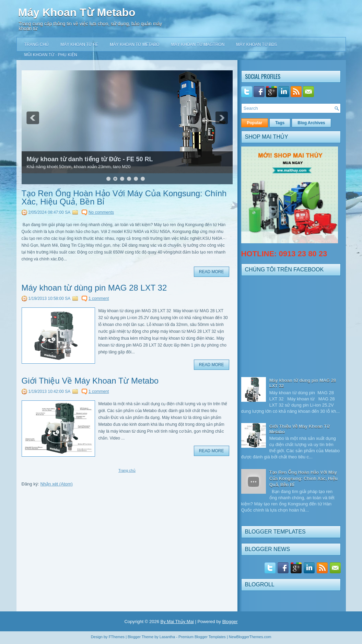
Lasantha (167, 637)
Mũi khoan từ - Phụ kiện (51, 55)
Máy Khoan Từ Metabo (77, 12)
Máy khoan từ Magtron (198, 45)
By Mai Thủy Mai (177, 622)
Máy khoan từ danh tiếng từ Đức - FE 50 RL (90, 159)
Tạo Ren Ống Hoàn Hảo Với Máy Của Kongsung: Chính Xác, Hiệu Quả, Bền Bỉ (124, 198)
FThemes (117, 637)
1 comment (99, 298)
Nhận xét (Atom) (56, 484)
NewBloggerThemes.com (250, 637)
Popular (255, 123)
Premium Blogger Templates (202, 637)
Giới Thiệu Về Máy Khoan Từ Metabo (90, 381)
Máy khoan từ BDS (256, 45)
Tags (280, 123)
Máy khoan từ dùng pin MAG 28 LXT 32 (94, 288)
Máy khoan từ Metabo (135, 45)
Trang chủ (37, 45)
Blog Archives (311, 123)
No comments (101, 212)
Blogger (230, 622)
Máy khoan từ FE (79, 45)
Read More (212, 272)
